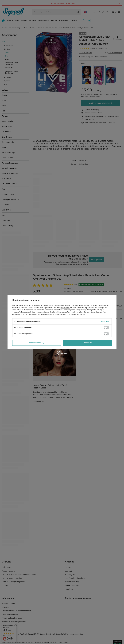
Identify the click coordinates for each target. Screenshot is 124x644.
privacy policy (65, 308)
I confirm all (87, 343)
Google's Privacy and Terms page (73, 314)
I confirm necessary (37, 343)
